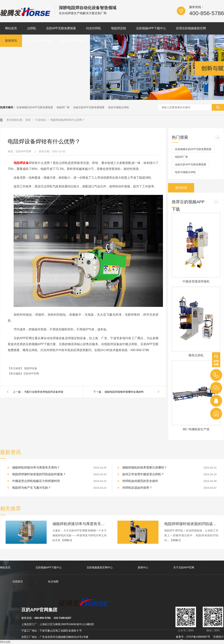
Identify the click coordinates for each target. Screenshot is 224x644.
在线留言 (18, 581)
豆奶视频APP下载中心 (151, 28)
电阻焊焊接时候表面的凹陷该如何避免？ (39, 474)
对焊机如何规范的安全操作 (140, 481)
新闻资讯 (11, 41)
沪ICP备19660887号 (198, 637)
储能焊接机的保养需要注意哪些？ (145, 468)
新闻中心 (143, 567)
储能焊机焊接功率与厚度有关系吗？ (36, 468)
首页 (29, 120)
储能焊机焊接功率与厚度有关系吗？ (80, 524)
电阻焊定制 (119, 28)
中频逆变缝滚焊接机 (196, 281)
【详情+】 (67, 540)
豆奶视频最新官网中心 (100, 567)
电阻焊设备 (31, 368)
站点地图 (53, 581)
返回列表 (181, 188)
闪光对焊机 (94, 28)
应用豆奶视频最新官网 (191, 28)
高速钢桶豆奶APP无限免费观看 (35, 107)
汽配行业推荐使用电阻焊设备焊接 (44, 392)
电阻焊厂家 (63, 107)
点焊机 (32, 28)
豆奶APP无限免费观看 (61, 28)
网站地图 (5, 642)
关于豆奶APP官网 (39, 41)
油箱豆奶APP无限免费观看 (89, 107)
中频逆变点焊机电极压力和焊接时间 (36, 481)
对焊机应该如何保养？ (137, 488)
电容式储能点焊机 (119, 107)
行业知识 (41, 120)
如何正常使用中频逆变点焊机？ (143, 474)
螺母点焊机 (196, 355)
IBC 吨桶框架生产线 (196, 429)
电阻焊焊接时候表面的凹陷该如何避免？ (191, 524)
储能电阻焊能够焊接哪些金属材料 (124, 392)
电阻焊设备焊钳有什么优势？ (68, 120)
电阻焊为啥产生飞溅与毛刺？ (32, 488)
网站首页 (11, 28)
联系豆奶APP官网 (73, 41)
